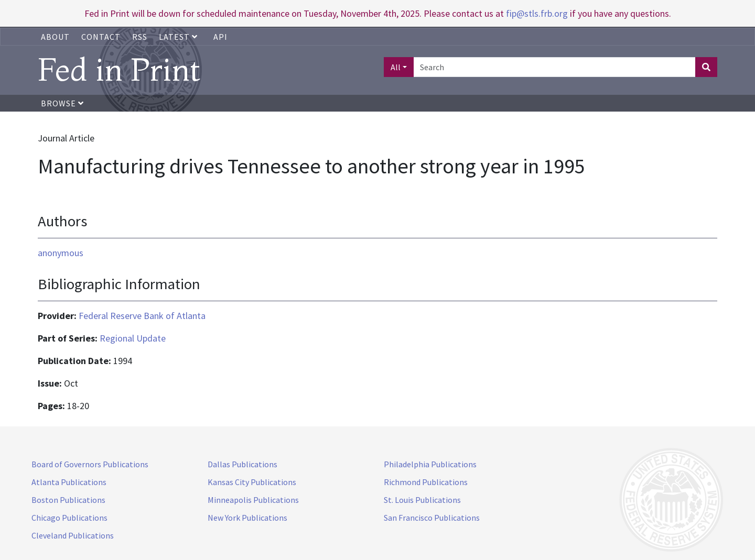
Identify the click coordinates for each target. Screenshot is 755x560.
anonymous (61, 253)
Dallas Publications (242, 464)
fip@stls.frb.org (537, 13)
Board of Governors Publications (90, 464)
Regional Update (133, 338)
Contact (101, 37)
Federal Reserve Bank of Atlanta (142, 316)
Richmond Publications (426, 482)
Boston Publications (68, 500)
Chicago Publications (69, 518)
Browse (62, 103)
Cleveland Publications (73, 535)
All (396, 67)
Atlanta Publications (69, 482)
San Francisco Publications (432, 518)
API (220, 37)
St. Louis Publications (422, 500)
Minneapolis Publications (253, 500)
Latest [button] (179, 37)
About (55, 37)
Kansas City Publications (252, 482)
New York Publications (247, 518)
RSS (140, 37)
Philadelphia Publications (430, 464)
